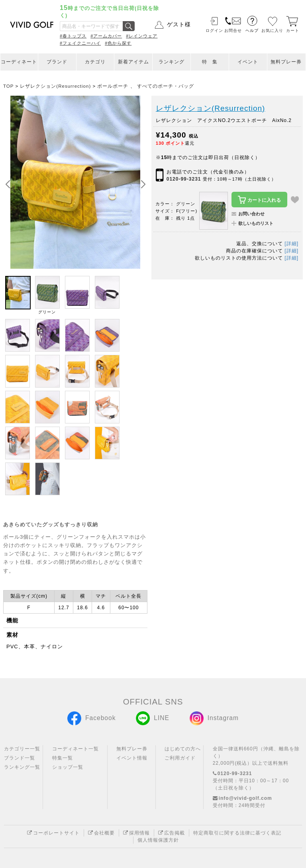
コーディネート (19, 62)
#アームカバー (106, 36)
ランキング (172, 62)
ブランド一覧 (20, 758)
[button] (143, 185)
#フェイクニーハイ (80, 43)
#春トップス (73, 36)
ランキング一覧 (22, 767)
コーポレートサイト (53, 833)
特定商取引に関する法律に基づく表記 (237, 833)
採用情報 (136, 833)
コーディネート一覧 (76, 749)
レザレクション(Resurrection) (210, 108)
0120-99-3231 (184, 179)
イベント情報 (132, 758)
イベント (248, 62)
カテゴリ (95, 62)
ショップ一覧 (68, 767)
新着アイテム (133, 62)
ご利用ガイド (180, 758)
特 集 (210, 62)
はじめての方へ (183, 749)
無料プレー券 (286, 62)
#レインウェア (142, 36)
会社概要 (101, 833)
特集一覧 (63, 758)
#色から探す (118, 43)
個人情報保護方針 (158, 840)
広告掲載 (172, 833)
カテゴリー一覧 (22, 749)
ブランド (57, 62)
